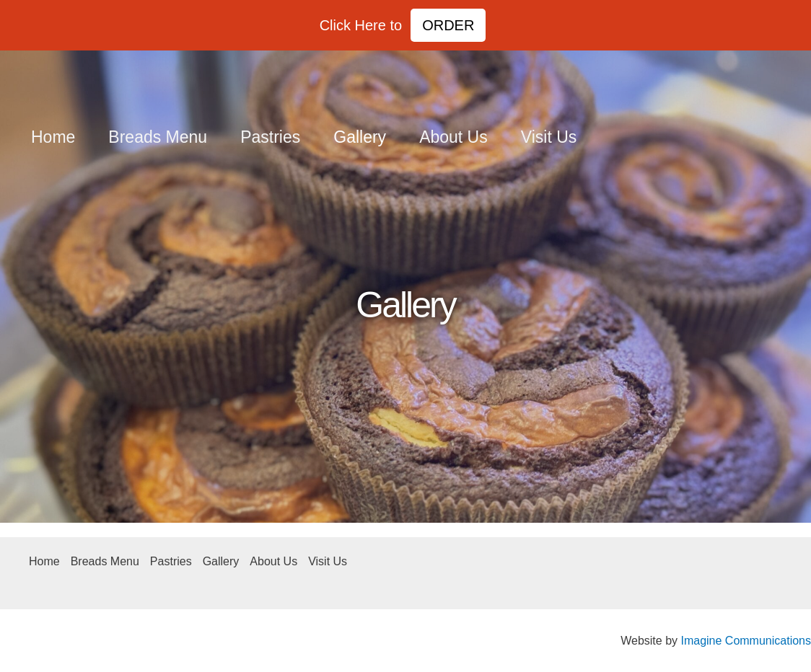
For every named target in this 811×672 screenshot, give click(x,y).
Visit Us (549, 137)
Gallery (360, 137)
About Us (453, 137)
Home (53, 137)
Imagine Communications (746, 641)
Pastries (270, 137)
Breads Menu (158, 137)
